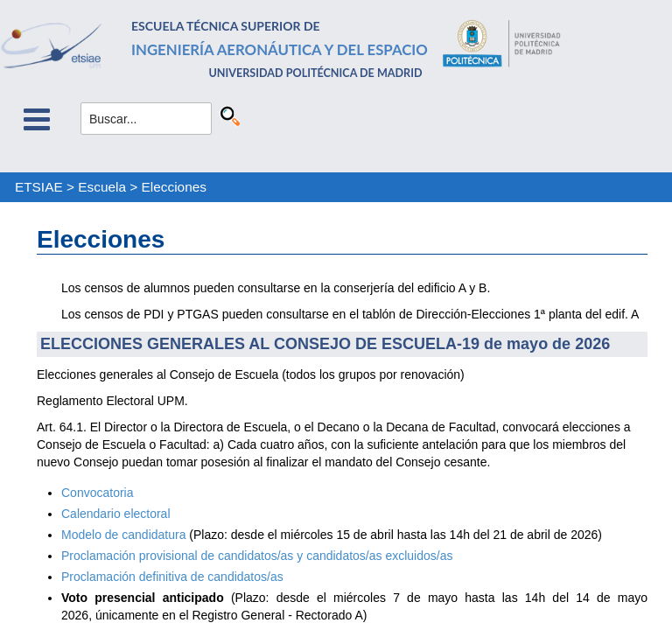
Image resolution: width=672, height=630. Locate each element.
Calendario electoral (116, 514)
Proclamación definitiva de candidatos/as (172, 577)
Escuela (102, 187)
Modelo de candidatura (123, 535)
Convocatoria (98, 493)
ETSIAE (39, 187)
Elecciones (174, 187)
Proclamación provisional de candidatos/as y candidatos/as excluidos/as (257, 556)
